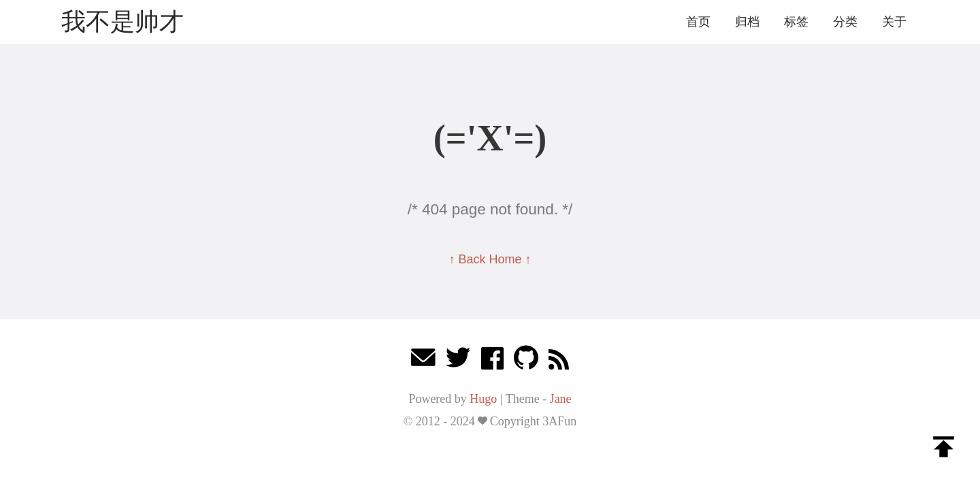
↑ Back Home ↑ (490, 259)
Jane (561, 399)
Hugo (483, 399)
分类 (845, 22)
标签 (796, 22)
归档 (747, 22)
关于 (894, 22)
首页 (698, 22)
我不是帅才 (122, 21)
